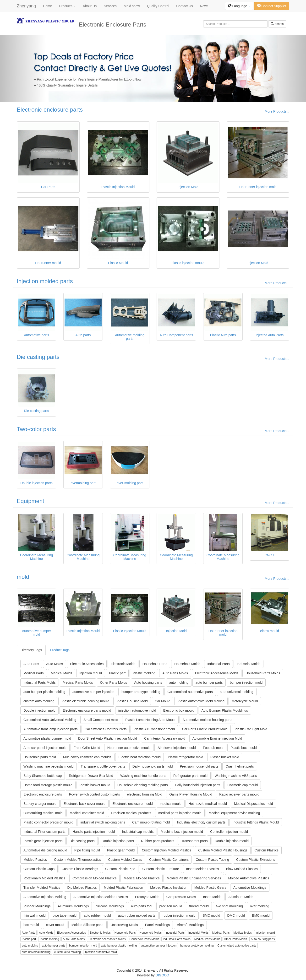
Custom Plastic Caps (39, 869)
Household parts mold (40, 757)
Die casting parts (38, 357)
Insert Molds (212, 897)
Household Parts (155, 664)
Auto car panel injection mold (45, 748)
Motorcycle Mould (245, 701)
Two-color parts (36, 429)
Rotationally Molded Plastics (44, 878)
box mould (31, 925)
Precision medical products (131, 813)
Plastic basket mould (95, 785)
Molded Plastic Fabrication (123, 888)
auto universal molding (237, 692)
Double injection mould (232, 841)
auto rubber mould (97, 915)
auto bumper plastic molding (44, 692)
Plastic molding (144, 673)
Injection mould (91, 673)
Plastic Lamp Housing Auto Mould (150, 720)
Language (239, 6)
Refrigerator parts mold (190, 776)
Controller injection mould (229, 832)
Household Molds (187, 664)
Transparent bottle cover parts (103, 766)
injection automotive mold (137, 710)
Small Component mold (101, 720)
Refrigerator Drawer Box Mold (91, 776)
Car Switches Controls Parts (106, 729)
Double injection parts (118, 841)
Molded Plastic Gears (210, 888)
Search (277, 24)
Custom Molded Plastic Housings (223, 850)
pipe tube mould (65, 915)
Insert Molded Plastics (203, 869)
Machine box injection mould (182, 832)
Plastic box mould (244, 748)
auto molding (179, 682)
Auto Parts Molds (175, 673)
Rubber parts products (158, 841)
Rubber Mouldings (37, 906)
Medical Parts (34, 673)
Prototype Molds (147, 897)
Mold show (132, 6)
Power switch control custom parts (94, 794)
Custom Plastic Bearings (80, 869)
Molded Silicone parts (87, 925)
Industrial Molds (248, 664)
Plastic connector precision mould (48, 822)
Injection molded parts (45, 281)
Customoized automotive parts (190, 692)
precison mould (171, 906)
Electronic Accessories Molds (217, 673)
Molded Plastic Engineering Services (194, 878)
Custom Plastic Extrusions (256, 860)
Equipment (30, 501)
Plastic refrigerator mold (186, 757)
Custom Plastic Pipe (120, 869)
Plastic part (117, 673)
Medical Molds (62, 673)
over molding (260, 906)
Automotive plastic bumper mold (47, 738)
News (204, 6)
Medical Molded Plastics (142, 878)
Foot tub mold (213, 748)
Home (47, 6)
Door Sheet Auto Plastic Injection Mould (108, 738)
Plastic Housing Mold (132, 701)
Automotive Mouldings (250, 888)
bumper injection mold (246, 682)
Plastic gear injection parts (43, 841)
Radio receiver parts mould (239, 794)
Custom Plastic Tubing (212, 860)
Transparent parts (194, 841)
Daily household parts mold (153, 766)
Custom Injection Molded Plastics (166, 850)
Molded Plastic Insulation (169, 888)
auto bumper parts (209, 682)
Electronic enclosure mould (133, 804)
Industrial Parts (218, 664)
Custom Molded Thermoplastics (78, 860)
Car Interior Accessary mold (165, 738)
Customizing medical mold (43, 813)
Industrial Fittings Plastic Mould (256, 822)
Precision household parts (199, 766)
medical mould (171, 804)
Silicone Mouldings (110, 906)
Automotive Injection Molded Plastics (101, 897)
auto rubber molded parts (137, 915)
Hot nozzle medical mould (208, 804)
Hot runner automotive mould (129, 748)
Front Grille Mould (87, 748)
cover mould (55, 925)
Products (67, 6)
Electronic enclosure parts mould (87, 710)
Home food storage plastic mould (48, 785)
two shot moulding (229, 906)
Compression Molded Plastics (94, 878)
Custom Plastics (267, 850)
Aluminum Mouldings (73, 906)
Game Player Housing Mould (191, 794)
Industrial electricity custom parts (201, 822)
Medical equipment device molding (234, 813)
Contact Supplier (272, 6)
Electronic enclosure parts (50, 110)
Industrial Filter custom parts (44, 832)
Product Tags (60, 650)
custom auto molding (39, 701)
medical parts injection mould (180, 813)
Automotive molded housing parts (208, 720)
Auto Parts (31, 664)
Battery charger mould (40, 804)
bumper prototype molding (141, 692)
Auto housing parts (148, 682)
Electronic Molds (123, 664)
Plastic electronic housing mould (85, 701)
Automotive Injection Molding (45, 897)
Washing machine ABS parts (236, 776)
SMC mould (211, 915)
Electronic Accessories (87, 664)
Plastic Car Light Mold (251, 729)
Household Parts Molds (263, 673)
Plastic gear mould (121, 850)
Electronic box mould (179, 710)
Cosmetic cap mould (243, 785)
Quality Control (158, 6)
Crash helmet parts (240, 766)
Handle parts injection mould (94, 832)
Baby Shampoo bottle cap (43, 776)
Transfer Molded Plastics (42, 888)
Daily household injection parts (198, 785)
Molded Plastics (35, 860)
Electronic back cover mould (85, 804)
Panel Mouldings (158, 925)
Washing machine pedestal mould (49, 766)
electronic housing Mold (145, 794)
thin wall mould (35, 915)
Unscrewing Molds (124, 925)
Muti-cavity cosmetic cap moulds (87, 757)
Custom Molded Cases (125, 860)
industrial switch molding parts (103, 822)
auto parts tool (142, 906)
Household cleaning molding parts (143, 785)
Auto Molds (55, 664)
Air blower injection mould (177, 748)
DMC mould (236, 915)
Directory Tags (31, 650)
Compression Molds (181, 897)
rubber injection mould (179, 915)
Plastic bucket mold (225, 757)
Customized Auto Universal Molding (50, 720)
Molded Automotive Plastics (249, 878)
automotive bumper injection (93, 692)
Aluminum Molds (241, 897)
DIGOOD (162, 975)
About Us (90, 6)
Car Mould (163, 701)
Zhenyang (26, 6)
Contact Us (184, 6)
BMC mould (261, 915)
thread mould (199, 906)
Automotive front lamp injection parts (50, 729)
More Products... (277, 111)
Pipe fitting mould (87, 850)
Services (110, 6)
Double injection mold (39, 710)
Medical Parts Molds (78, 682)
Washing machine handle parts (143, 776)
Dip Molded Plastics (82, 888)
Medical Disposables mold (254, 804)
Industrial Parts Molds (40, 682)
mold (23, 577)
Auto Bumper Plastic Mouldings (225, 710)
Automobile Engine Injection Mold (217, 738)
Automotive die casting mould (45, 850)
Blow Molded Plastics (242, 869)
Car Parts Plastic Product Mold (205, 729)
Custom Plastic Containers (169, 860)
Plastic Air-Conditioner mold (154, 729)
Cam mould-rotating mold (151, 822)
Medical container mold (87, 813)
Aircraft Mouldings (190, 925)
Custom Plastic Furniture (161, 869)
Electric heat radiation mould (139, 757)
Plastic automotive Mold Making (201, 701)
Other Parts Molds (113, 682)
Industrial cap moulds (138, 832)
